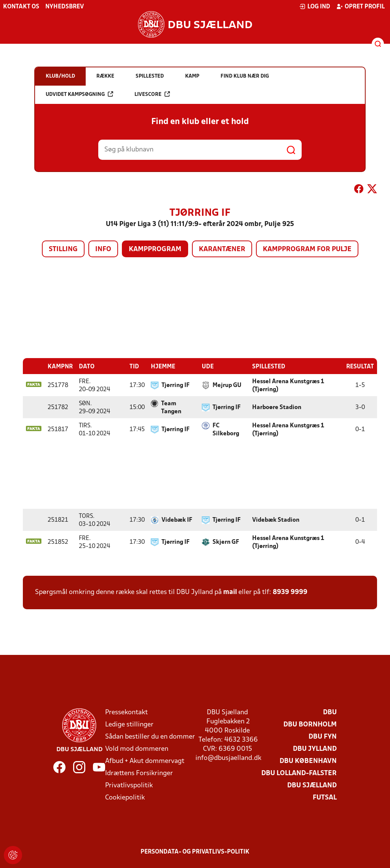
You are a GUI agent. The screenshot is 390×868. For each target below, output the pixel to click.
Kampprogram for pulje (307, 249)
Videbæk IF (177, 520)
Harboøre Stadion (277, 407)
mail (230, 592)
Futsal (325, 797)
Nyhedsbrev (65, 7)
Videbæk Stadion (276, 520)
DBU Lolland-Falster (299, 773)
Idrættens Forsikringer (139, 773)
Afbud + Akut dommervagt (145, 761)
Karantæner (222, 249)
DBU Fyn (323, 737)
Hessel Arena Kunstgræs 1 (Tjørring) (288, 385)
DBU (330, 712)
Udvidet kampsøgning (79, 94)
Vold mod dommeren (137, 749)
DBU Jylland (315, 749)
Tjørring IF (176, 385)
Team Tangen (171, 407)
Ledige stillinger (129, 724)
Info (103, 249)
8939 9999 (290, 592)
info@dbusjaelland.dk (228, 758)
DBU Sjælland (312, 785)
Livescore (152, 94)
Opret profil (360, 6)
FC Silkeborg (226, 429)
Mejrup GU (227, 385)
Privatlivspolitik (129, 785)
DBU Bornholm (310, 724)
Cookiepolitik (125, 797)
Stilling (63, 249)
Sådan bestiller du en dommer (150, 737)
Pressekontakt (126, 712)
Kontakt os (21, 7)
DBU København (308, 761)
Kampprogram (155, 249)
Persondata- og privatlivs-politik (195, 852)
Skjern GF (226, 542)
